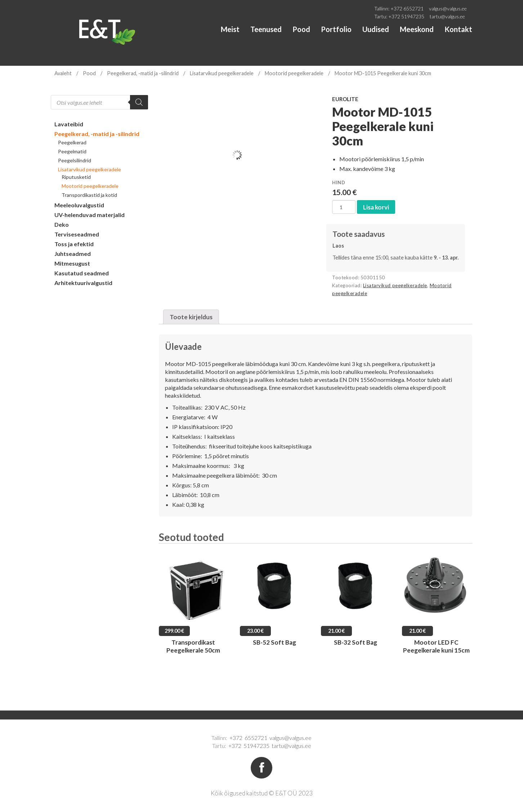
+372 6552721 (407, 8)
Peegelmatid (72, 151)
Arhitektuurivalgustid (83, 283)
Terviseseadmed (77, 234)
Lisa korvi (376, 207)
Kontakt (458, 29)
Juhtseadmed (73, 254)
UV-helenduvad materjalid (90, 215)
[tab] (191, 317)
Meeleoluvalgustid (79, 205)
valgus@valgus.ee (448, 8)
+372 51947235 (406, 16)
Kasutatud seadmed (82, 273)
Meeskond (417, 29)
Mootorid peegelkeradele (294, 73)
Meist (230, 29)
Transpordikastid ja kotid (89, 195)
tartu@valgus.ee (447, 16)
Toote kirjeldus (191, 317)
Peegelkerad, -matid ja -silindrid (143, 73)
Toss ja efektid (74, 244)
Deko (62, 224)
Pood (301, 29)
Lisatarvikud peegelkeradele (222, 73)
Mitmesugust (72, 263)
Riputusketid (76, 177)
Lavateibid (69, 124)
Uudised (376, 29)
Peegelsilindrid (75, 160)
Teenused (266, 29)
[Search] (139, 102)
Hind (339, 182)
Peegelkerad (72, 142)
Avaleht (63, 73)
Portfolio (336, 29)
